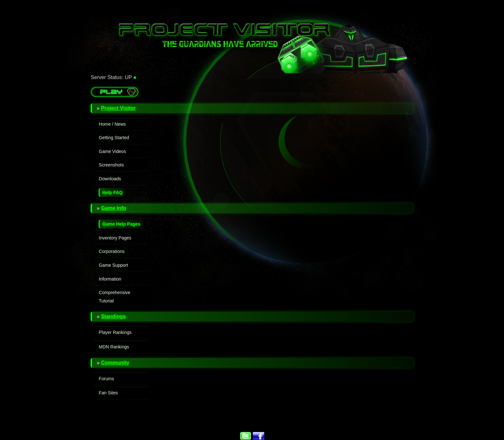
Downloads (110, 179)
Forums (106, 379)
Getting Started (114, 138)
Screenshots (111, 165)
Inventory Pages (115, 238)
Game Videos (112, 151)
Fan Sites (108, 393)
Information (110, 279)
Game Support (113, 265)
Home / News (112, 124)
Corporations (112, 251)
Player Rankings (115, 332)
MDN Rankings (114, 347)
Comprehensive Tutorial (114, 297)
